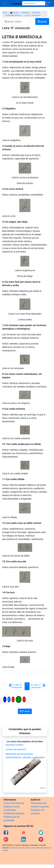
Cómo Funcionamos (14, 803)
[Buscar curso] (34, 3)
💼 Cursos (14, 13)
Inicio (5, 13)
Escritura (36, 13)
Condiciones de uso (17, 848)
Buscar (42, 21)
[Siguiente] (38, 686)
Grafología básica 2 (14, 15)
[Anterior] (16, 686)
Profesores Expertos (14, 813)
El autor (25, 711)
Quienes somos (12, 807)
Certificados (10, 810)
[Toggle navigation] (5, 3)
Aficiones (26, 13)
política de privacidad (33, 848)
